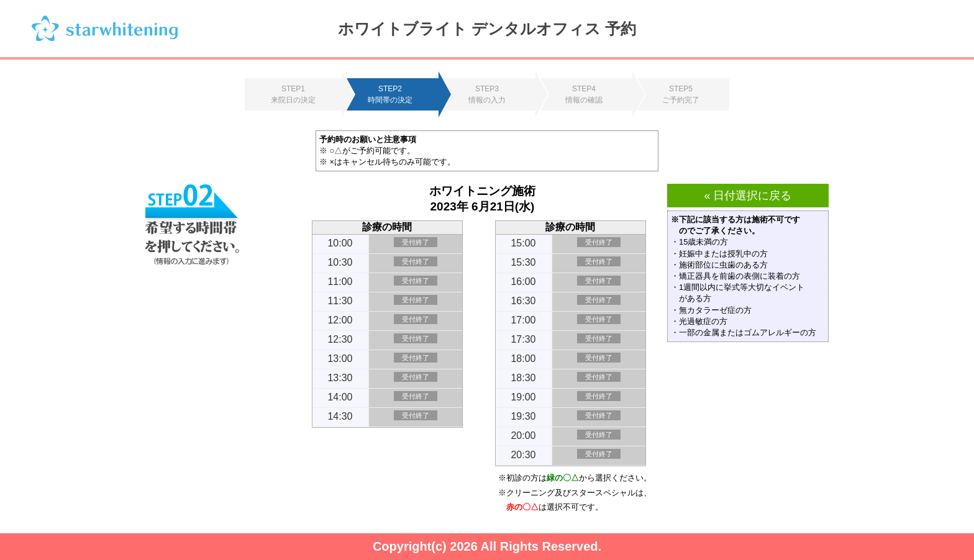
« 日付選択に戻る (748, 196)
